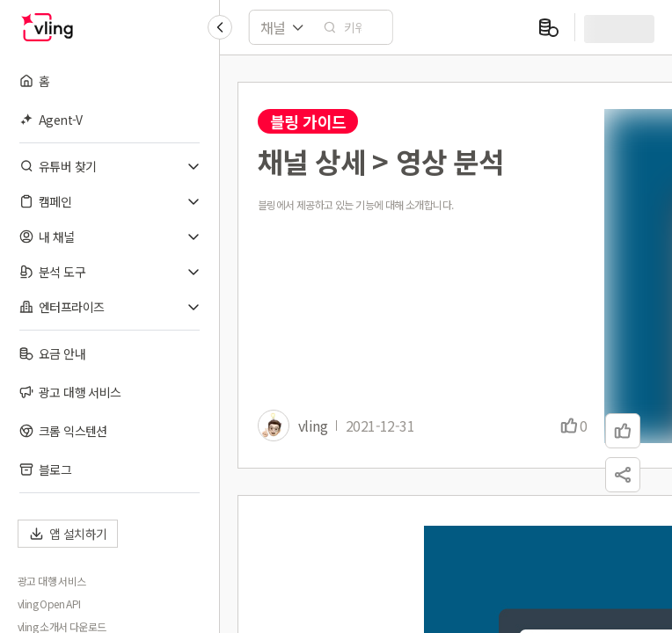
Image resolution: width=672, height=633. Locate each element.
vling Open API (49, 604)
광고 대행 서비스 (52, 581)
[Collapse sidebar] (220, 27)
